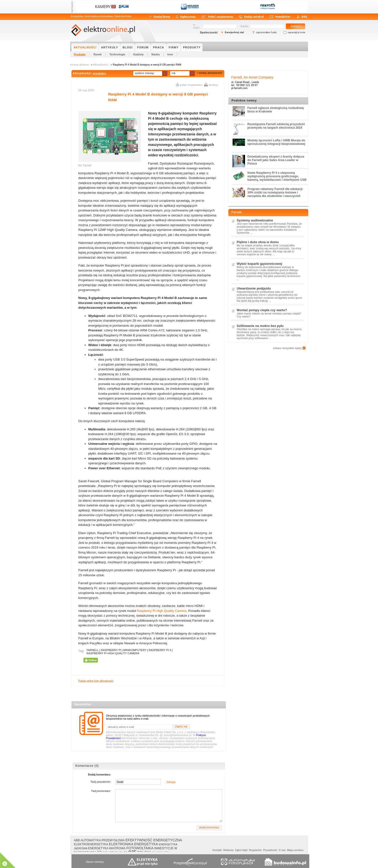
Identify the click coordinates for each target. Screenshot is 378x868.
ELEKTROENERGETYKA (91, 844)
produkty (99, 73)
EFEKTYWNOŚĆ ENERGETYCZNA (154, 840)
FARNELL (93, 650)
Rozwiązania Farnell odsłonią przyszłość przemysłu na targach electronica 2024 (276, 126)
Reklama (228, 850)
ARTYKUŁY (110, 47)
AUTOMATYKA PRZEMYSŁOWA (103, 840)
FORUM (143, 47)
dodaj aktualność (211, 73)
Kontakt (217, 850)
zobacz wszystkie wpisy (287, 348)
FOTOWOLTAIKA (140, 848)
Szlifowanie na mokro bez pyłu (260, 326)
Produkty (80, 54)
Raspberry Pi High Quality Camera (161, 611)
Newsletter (83, 704)
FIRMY (174, 47)
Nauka (156, 54)
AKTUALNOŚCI (85, 47)
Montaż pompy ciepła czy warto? (262, 310)
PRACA (159, 47)
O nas (282, 850)
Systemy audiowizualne (255, 220)
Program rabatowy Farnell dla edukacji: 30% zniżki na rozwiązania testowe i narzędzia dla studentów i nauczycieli (275, 193)
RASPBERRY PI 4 (160, 650)
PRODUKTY (192, 47)
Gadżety (138, 54)
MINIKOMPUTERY (135, 650)
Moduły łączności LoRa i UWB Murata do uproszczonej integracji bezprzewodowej (276, 142)
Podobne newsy (244, 100)
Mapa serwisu (295, 850)
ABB (77, 840)
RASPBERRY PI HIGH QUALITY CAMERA (113, 653)
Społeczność (209, 33)
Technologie (117, 54)
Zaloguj (171, 782)
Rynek (97, 54)
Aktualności (101, 65)
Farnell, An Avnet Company (252, 77)
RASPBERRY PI (111, 650)
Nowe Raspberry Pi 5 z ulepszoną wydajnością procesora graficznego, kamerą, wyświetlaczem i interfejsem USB (277, 176)
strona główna (80, 65)
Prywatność (270, 850)
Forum (237, 212)
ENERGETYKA (146, 844)
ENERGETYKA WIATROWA (107, 848)
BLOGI (127, 47)
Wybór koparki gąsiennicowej (260, 264)
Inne (170, 54)
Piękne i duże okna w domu (258, 242)
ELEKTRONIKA (121, 844)
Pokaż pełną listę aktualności (96, 681)
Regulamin (255, 850)
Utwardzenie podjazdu (254, 288)
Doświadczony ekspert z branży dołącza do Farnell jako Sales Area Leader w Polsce (276, 160)
